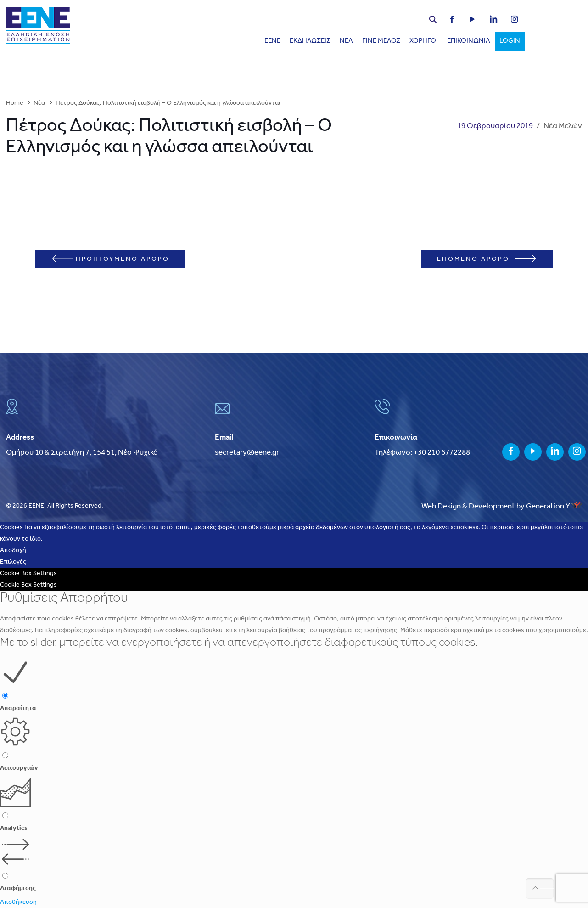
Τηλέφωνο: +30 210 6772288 (422, 453)
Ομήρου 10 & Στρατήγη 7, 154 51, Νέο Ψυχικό (82, 453)
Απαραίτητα (18, 708)
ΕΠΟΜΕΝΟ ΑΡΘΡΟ (486, 259)
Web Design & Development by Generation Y (502, 506)
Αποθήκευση (18, 902)
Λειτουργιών (19, 768)
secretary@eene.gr (247, 453)
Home (15, 103)
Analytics (14, 828)
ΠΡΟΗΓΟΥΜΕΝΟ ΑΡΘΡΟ (111, 259)
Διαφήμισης (18, 888)
